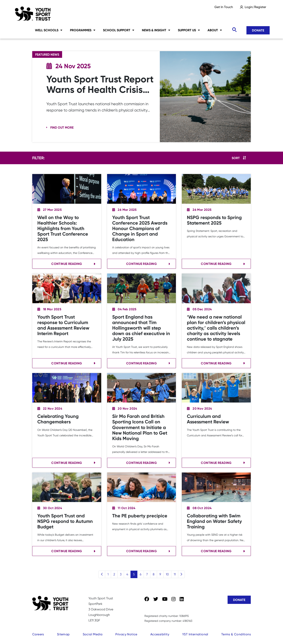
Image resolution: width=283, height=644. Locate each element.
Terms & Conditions (236, 634)
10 (167, 574)
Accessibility (160, 634)
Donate (258, 30)
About (215, 30)
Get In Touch (224, 7)
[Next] (181, 574)
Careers (38, 634)
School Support (119, 30)
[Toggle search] (234, 30)
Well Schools (49, 30)
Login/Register (255, 7)
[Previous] (102, 574)
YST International (195, 634)
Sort (236, 158)
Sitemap (63, 634)
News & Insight (156, 30)
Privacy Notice (126, 634)
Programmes (83, 30)
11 (175, 574)
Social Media (93, 634)
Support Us (189, 30)
